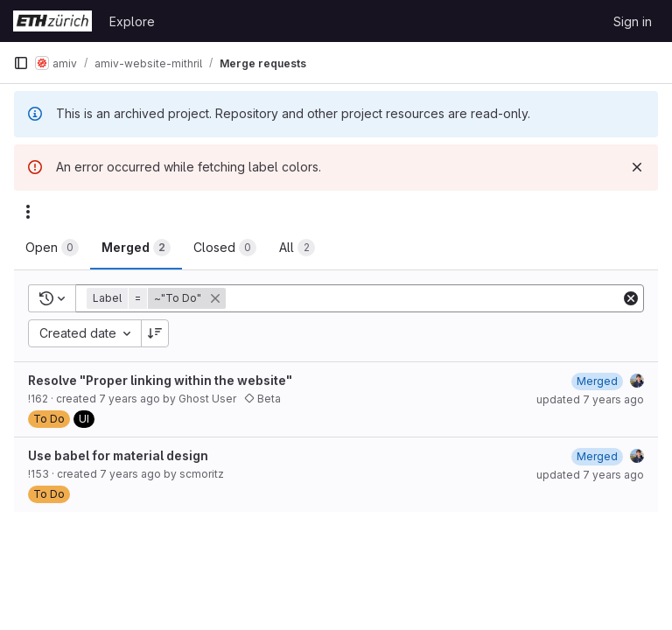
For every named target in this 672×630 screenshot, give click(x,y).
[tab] (52, 248)
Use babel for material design (118, 455)
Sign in (633, 21)
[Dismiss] (637, 167)
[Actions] (28, 212)
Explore (132, 21)
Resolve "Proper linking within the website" (160, 380)
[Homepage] (52, 21)
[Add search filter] (425, 298)
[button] (158, 298)
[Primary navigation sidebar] (21, 63)
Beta (262, 399)
